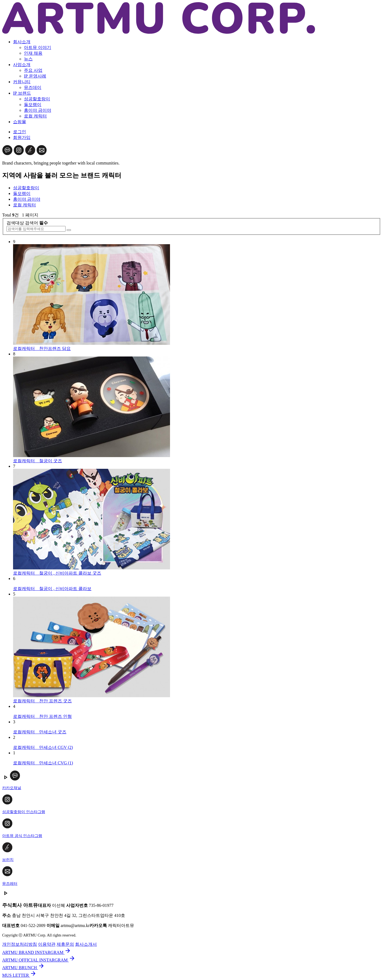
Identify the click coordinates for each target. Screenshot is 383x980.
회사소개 (22, 42)
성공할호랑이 (37, 99)
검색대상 (15, 223)
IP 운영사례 (35, 76)
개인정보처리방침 (20, 944)
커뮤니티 (22, 82)
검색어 (36, 223)
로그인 (20, 132)
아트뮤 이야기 (38, 47)
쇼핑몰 (20, 122)
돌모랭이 (33, 105)
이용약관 (47, 944)
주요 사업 (33, 70)
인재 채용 (33, 53)
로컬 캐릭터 (35, 116)
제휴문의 (65, 944)
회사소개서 (86, 944)
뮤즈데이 (33, 87)
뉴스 (28, 59)
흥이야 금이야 (38, 110)
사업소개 (22, 65)
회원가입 (22, 137)
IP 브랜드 (22, 93)
